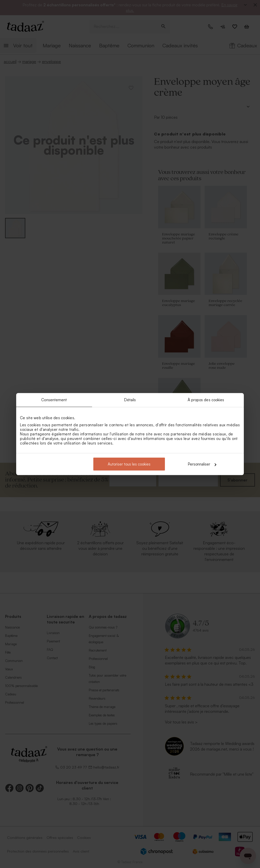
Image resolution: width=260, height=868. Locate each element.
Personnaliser (202, 464)
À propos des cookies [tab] (206, 400)
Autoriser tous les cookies (129, 464)
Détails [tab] (130, 400)
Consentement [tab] (54, 400)
